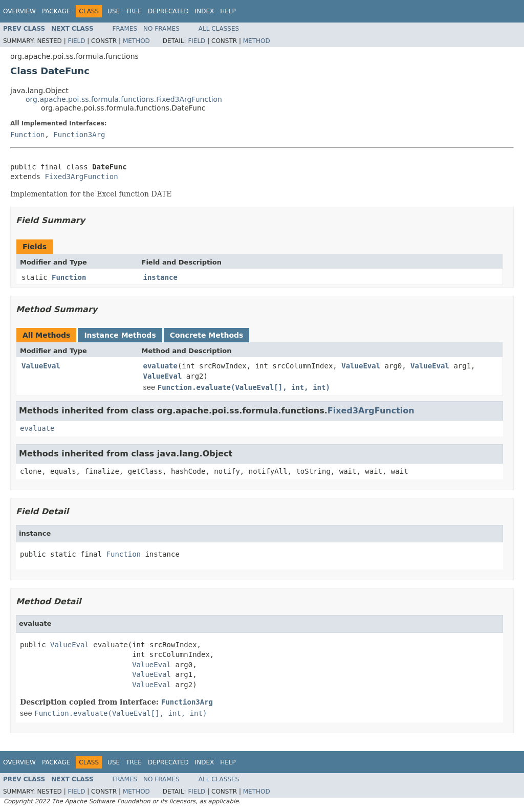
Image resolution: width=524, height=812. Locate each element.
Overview (19, 11)
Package (56, 11)
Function (27, 135)
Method (136, 41)
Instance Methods (120, 335)
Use (114, 11)
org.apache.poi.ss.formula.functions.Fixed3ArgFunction (124, 99)
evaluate (160, 366)
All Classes (219, 29)
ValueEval (41, 366)
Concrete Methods (207, 335)
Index (205, 11)
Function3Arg (79, 135)
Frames (125, 29)
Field (76, 41)
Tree (134, 11)
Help (228, 11)
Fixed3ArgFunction (81, 177)
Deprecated (168, 11)
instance (160, 277)
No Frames (161, 29)
